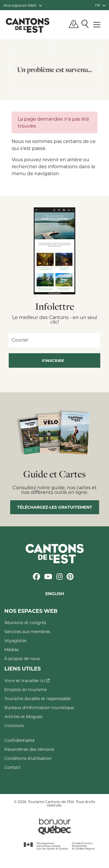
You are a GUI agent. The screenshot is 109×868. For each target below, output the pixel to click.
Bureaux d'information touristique (39, 707)
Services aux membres (27, 631)
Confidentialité (19, 740)
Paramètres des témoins (29, 749)
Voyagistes (15, 640)
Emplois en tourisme (26, 689)
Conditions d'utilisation (28, 758)
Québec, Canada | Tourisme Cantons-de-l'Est (28, 25)
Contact (12, 767)
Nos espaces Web (23, 5)
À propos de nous (22, 658)
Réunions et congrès (25, 623)
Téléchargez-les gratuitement (55, 507)
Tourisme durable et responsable (37, 698)
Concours (14, 725)
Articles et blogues (23, 716)
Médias (11, 649)
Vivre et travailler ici (27, 681)
